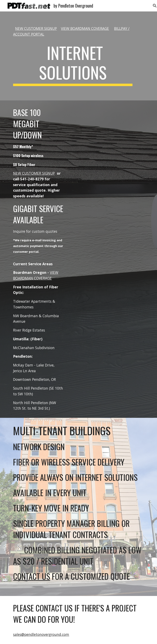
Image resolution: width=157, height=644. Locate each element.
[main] (73, 31)
